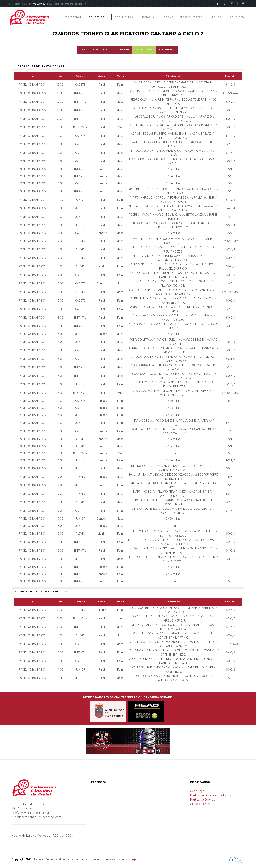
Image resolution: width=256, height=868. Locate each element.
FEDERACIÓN (74, 17)
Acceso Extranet (201, 804)
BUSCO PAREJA (167, 50)
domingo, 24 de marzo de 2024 (41, 592)
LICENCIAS (148, 17)
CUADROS (124, 50)
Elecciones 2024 (191, 17)
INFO (82, 50)
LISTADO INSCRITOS (102, 50)
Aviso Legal (198, 791)
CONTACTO (237, 17)
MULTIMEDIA (216, 17)
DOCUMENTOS (125, 17)
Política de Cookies (203, 800)
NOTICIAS (168, 17)
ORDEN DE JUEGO (144, 50)
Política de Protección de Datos (211, 795)
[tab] (128, 66)
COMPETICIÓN (99, 17)
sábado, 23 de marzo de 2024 (40, 66)
